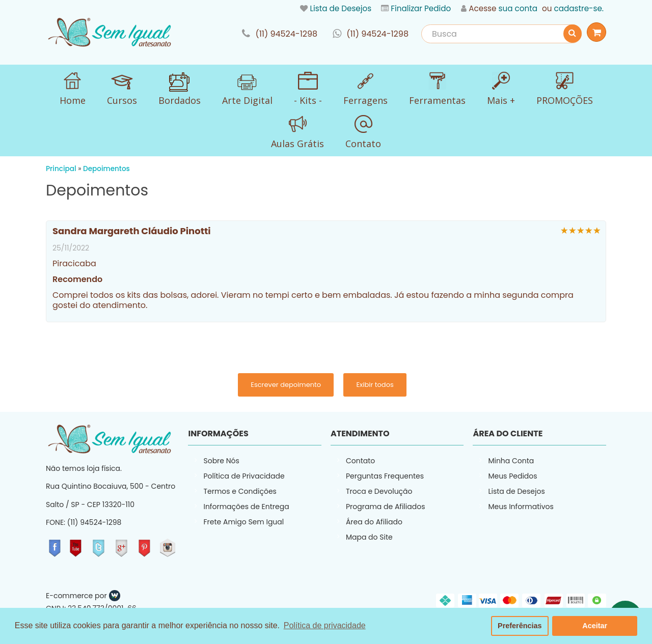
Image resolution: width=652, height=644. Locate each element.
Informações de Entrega (246, 507)
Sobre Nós (221, 461)
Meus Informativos (521, 507)
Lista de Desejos (341, 8)
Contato (360, 461)
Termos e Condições (240, 491)
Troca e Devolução (379, 491)
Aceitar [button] (595, 626)
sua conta (518, 8)
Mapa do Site (369, 537)
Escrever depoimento (286, 385)
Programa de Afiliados (386, 507)
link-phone (280, 34)
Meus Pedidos (512, 476)
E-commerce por (76, 596)
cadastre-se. (579, 8)
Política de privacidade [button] (325, 625)
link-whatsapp (371, 34)
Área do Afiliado (374, 522)
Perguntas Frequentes (385, 476)
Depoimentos (106, 169)
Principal (61, 169)
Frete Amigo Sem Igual (243, 522)
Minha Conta (511, 461)
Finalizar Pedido (421, 8)
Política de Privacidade (244, 476)
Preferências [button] (520, 626)
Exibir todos (375, 385)
